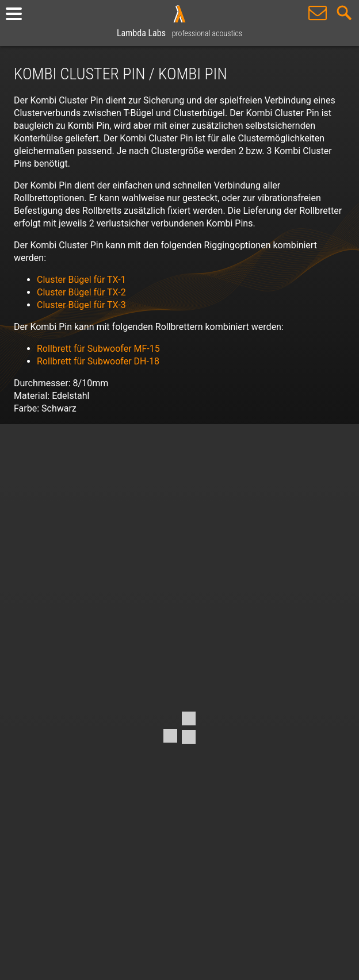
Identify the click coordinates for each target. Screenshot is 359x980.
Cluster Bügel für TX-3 (81, 305)
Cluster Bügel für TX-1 (81, 280)
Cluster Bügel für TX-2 (81, 292)
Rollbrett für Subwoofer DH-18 (98, 361)
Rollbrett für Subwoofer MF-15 (98, 349)
